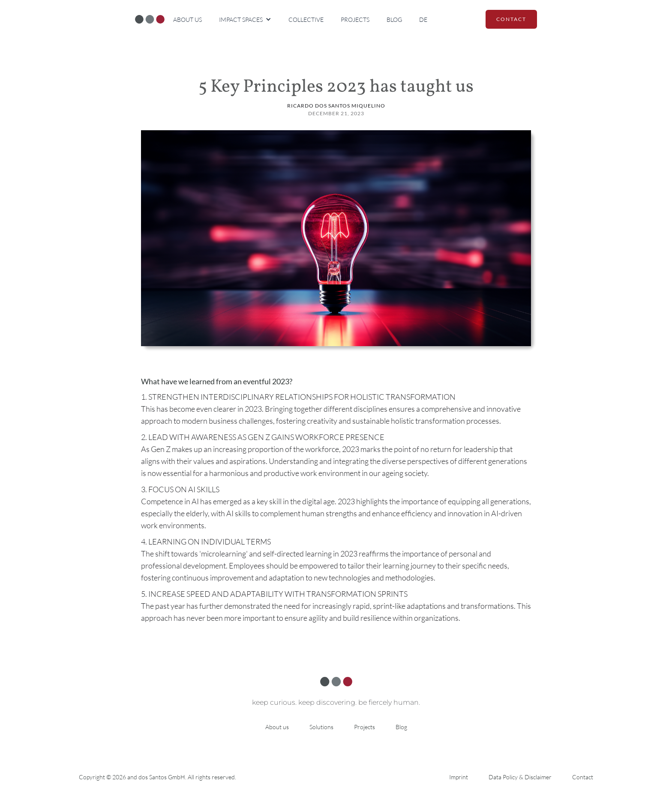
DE (423, 19)
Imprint (459, 777)
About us (187, 19)
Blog (394, 19)
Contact (583, 777)
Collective (306, 19)
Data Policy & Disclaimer (520, 777)
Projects (355, 19)
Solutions (321, 727)
